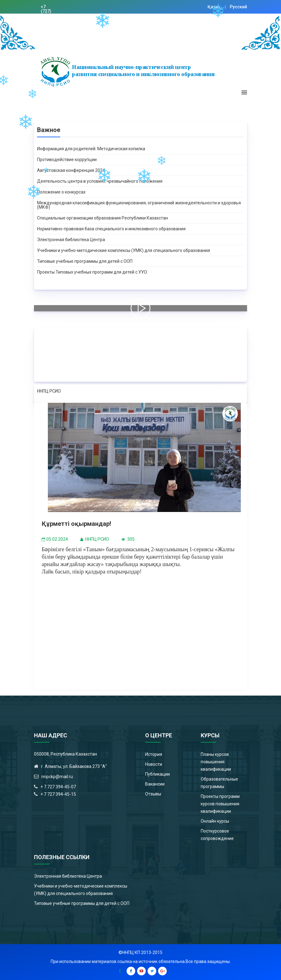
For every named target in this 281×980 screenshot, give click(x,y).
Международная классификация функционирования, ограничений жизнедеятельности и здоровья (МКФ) (139, 205)
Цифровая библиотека (141, 24)
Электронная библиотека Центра (71, 240)
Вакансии (155, 784)
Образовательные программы (219, 783)
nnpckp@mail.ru (90, 24)
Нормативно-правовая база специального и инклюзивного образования (111, 229)
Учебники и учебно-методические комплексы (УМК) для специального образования (124, 250)
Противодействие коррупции (67, 160)
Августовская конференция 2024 (71, 170)
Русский (238, 7)
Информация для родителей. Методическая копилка (91, 149)
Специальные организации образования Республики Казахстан (103, 218)
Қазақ (214, 7)
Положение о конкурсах (61, 192)
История (154, 754)
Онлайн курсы (215, 821)
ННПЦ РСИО (49, 391)
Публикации (157, 774)
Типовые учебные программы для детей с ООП (85, 261)
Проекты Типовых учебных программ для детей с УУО (92, 272)
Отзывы (153, 794)
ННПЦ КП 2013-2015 (142, 952)
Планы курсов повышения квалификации (216, 762)
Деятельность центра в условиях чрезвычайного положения (100, 181)
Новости (154, 764)
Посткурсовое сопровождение (217, 835)
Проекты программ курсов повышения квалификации (220, 804)
